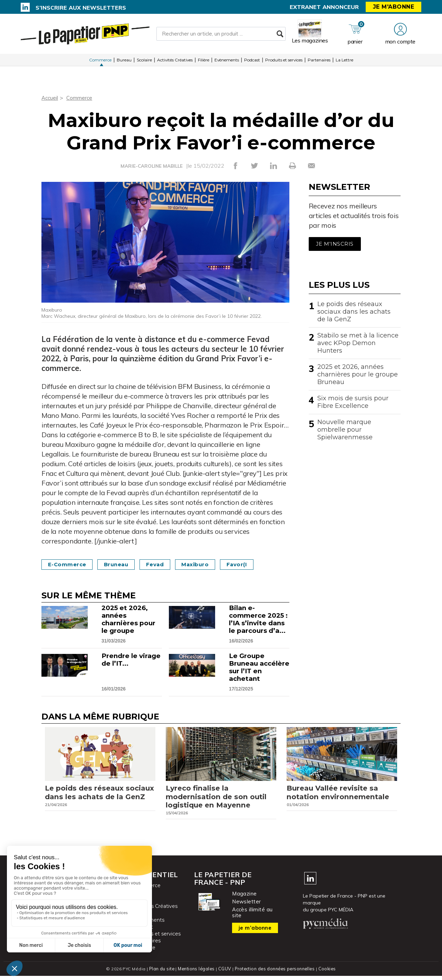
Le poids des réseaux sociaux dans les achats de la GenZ (354, 312)
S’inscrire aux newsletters (81, 8)
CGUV (224, 973)
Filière (204, 62)
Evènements (227, 62)
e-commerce (69, 564)
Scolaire (144, 62)
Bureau (124, 62)
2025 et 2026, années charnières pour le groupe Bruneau (358, 374)
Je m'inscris (335, 244)
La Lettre (344, 62)
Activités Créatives (175, 62)
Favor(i (252, 564)
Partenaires (319, 62)
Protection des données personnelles (275, 973)
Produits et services (284, 62)
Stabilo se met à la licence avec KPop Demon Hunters (358, 343)
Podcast (252, 62)
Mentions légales (196, 973)
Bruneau (122, 564)
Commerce (100, 62)
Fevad (164, 564)
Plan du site (160, 973)
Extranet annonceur (324, 7)
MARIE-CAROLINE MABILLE (152, 166)
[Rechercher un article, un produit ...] (221, 35)
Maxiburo (207, 564)
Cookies (329, 973)
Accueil (50, 98)
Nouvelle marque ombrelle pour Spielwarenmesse (345, 430)
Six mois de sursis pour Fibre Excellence (353, 402)
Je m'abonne (394, 7)
